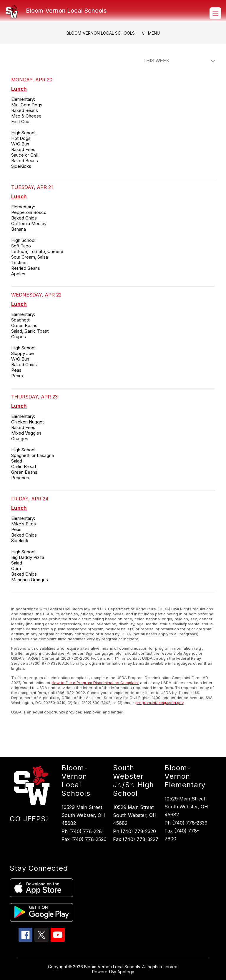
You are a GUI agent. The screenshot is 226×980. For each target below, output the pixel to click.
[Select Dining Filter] (178, 61)
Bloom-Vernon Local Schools (101, 33)
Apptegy (126, 972)
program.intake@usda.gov (159, 703)
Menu (154, 33)
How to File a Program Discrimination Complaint (95, 683)
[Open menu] (215, 13)
